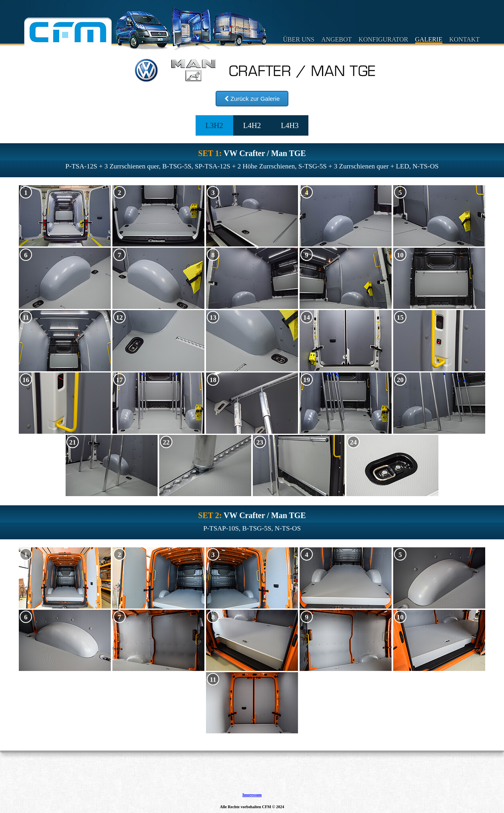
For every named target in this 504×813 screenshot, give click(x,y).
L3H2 (214, 125)
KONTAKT (464, 40)
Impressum (252, 795)
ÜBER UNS (299, 40)
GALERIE (429, 40)
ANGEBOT (336, 40)
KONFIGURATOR (383, 40)
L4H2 (252, 125)
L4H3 (290, 125)
